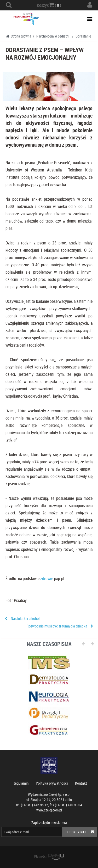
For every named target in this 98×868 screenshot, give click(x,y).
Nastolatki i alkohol (25, 618)
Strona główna (19, 36)
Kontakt (81, 783)
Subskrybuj (81, 832)
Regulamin (21, 783)
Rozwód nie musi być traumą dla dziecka (57, 626)
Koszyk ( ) (49, 5)
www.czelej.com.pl (49, 810)
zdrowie (47, 578)
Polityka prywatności (52, 783)
